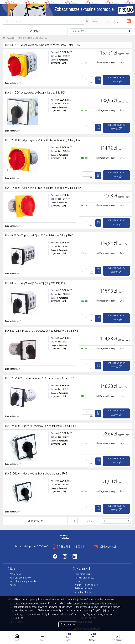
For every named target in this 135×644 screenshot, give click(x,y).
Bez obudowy (41, 38)
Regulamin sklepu (83, 574)
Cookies (79, 581)
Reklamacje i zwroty (84, 588)
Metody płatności (83, 592)
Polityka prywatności (85, 578)
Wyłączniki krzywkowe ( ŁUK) (20, 38)
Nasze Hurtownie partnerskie (23, 581)
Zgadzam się (68, 624)
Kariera (13, 585)
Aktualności (15, 574)
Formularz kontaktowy (21, 578)
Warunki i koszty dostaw (86, 585)
